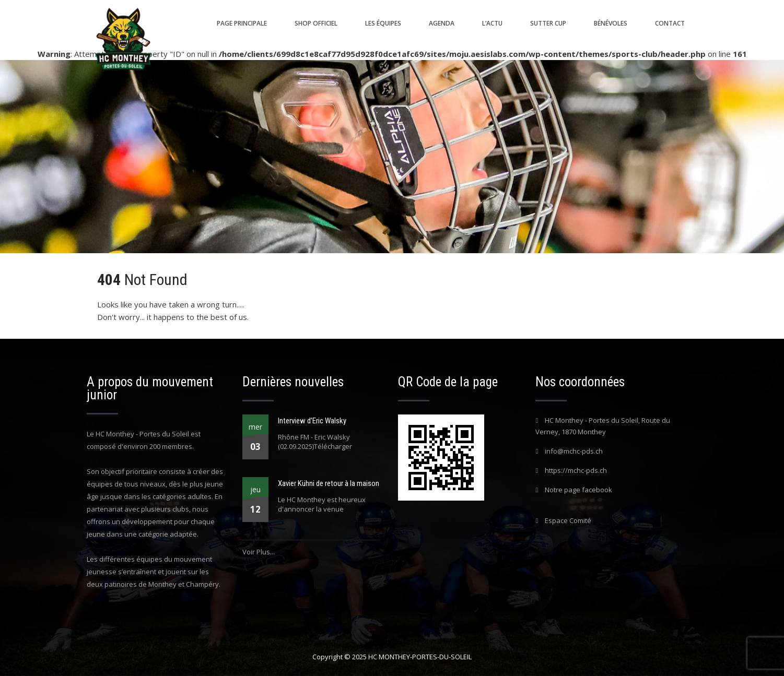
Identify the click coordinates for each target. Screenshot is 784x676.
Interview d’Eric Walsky (312, 421)
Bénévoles (611, 23)
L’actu (492, 23)
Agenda (442, 23)
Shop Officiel (316, 23)
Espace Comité (568, 520)
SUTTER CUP (548, 23)
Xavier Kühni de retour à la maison (329, 483)
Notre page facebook (578, 490)
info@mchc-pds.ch (574, 451)
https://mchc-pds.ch (576, 470)
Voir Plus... (259, 552)
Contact (670, 23)
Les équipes (383, 23)
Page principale (242, 23)
